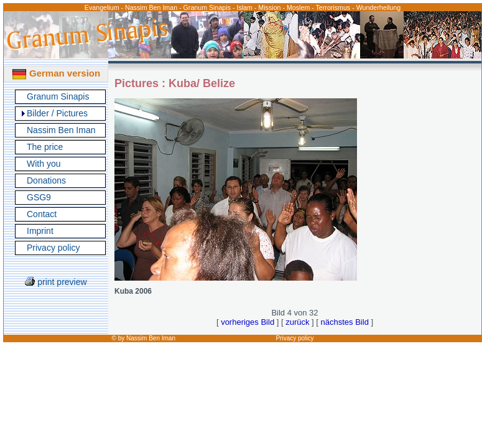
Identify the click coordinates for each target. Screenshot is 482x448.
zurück (297, 322)
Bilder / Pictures (57, 113)
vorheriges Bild (248, 322)
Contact (42, 214)
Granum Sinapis (58, 96)
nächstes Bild (345, 322)
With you (44, 164)
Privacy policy (53, 248)
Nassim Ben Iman (61, 130)
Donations (46, 180)
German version (56, 73)
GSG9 (39, 197)
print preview (56, 282)
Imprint (40, 231)
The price (45, 147)
